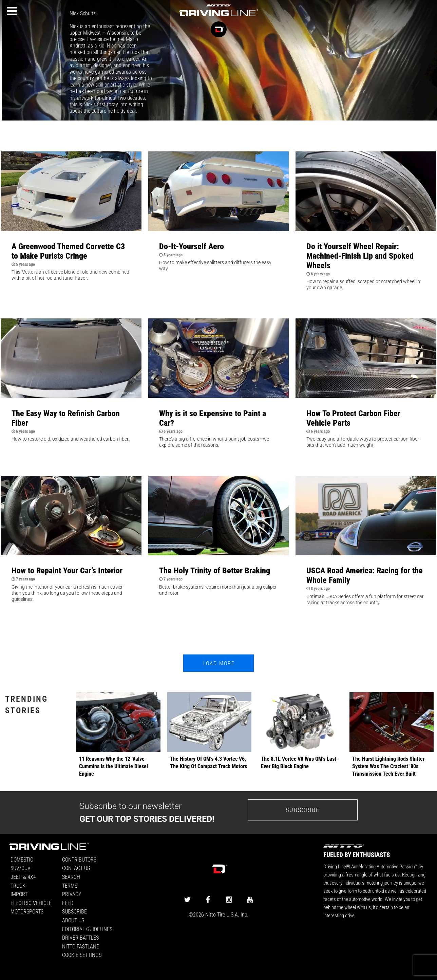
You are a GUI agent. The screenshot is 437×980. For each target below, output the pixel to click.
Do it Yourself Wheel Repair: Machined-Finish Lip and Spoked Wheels (360, 256)
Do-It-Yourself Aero (192, 246)
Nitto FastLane (81, 946)
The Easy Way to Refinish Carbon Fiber (66, 418)
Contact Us (76, 868)
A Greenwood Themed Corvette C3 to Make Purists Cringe (68, 251)
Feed (68, 903)
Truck (18, 885)
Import (19, 894)
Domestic (22, 859)
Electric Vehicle (31, 903)
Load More (219, 663)
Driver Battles (80, 937)
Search (71, 877)
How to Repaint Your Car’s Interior (67, 570)
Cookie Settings (82, 955)
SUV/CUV (21, 868)
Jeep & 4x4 (23, 877)
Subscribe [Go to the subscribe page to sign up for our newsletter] (303, 810)
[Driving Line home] (218, 17)
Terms (70, 885)
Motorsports (27, 911)
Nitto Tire (215, 914)
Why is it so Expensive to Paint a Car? (213, 418)
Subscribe (74, 911)
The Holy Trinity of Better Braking (215, 570)
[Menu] (12, 11)
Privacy (72, 894)
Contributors (79, 859)
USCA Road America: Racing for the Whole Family (365, 575)
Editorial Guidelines (87, 929)
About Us (73, 920)
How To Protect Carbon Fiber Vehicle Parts (353, 418)
